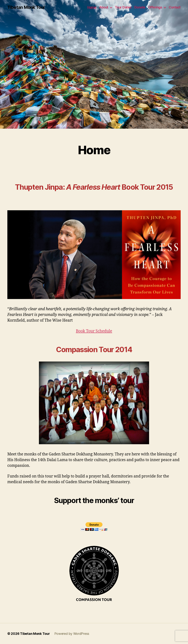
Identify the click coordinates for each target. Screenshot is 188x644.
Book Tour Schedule (94, 331)
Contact (175, 7)
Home (92, 7)
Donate (140, 7)
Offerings (155, 7)
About (104, 7)
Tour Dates (123, 7)
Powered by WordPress (72, 634)
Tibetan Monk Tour (26, 7)
